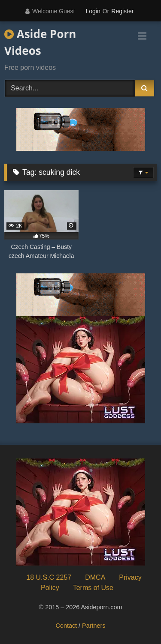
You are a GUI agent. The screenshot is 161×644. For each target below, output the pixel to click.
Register (122, 11)
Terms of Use (93, 588)
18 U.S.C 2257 (49, 577)
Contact (67, 626)
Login (93, 11)
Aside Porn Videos (40, 42)
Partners (94, 626)
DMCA (95, 577)
